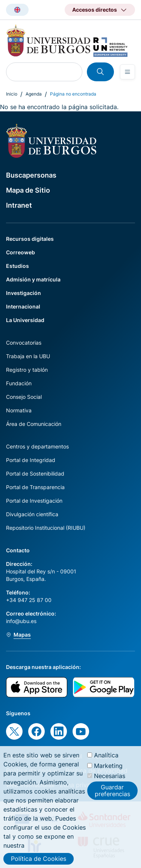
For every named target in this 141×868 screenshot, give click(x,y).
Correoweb (20, 252)
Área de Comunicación (34, 424)
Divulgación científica (32, 514)
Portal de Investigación (34, 501)
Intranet (19, 205)
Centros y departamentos (37, 446)
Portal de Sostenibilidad (35, 474)
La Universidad (25, 320)
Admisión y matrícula (33, 279)
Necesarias (110, 782)
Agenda (34, 94)
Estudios (17, 266)
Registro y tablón (27, 370)
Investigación (23, 293)
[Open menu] (127, 72)
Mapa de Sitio (28, 190)
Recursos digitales (30, 239)
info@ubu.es (21, 621)
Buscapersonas (31, 175)
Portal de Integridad (31, 460)
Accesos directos (95, 10)
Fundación (19, 383)
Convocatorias (24, 343)
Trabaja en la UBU (28, 356)
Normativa (19, 410)
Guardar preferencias (112, 797)
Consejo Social (24, 397)
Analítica (106, 762)
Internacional (23, 306)
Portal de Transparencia (35, 487)
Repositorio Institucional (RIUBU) (46, 528)
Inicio (12, 94)
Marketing (108, 772)
